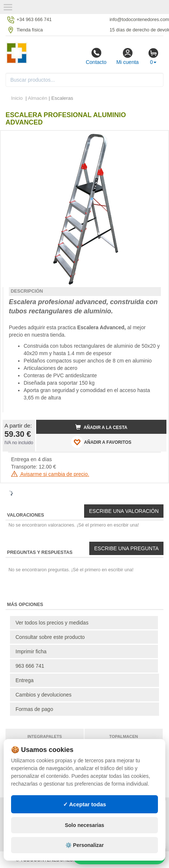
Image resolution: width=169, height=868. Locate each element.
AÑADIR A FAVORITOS (101, 442)
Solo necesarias (85, 825)
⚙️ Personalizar (84, 845)
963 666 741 (30, 666)
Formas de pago (34, 709)
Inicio (17, 98)
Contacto (96, 56)
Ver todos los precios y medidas (52, 623)
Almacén (38, 98)
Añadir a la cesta (101, 427)
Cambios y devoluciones (44, 695)
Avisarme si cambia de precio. (50, 474)
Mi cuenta (127, 56)
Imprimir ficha (31, 651)
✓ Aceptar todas (85, 804)
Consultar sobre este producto (50, 637)
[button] (154, 139)
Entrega (25, 680)
